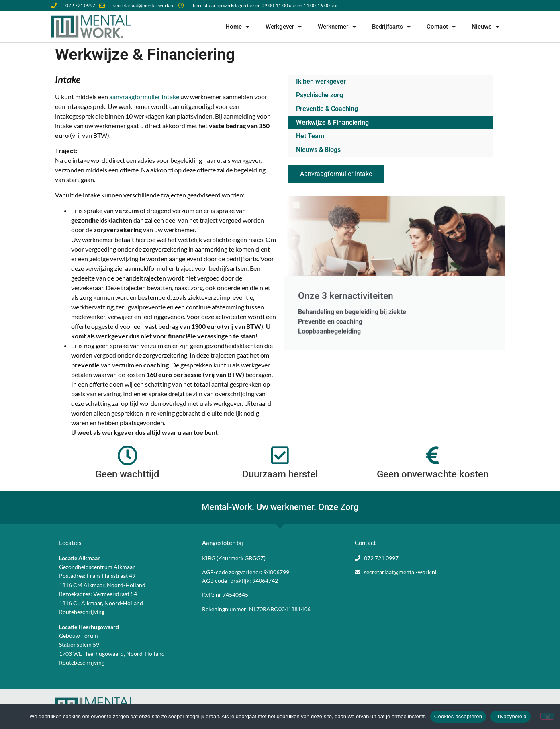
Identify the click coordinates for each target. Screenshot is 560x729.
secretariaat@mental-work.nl (400, 572)
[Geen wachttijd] (127, 455)
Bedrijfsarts (391, 27)
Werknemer (337, 27)
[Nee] (547, 716)
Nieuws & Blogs (318, 150)
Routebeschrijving (82, 612)
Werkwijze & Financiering (332, 122)
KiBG (209, 558)
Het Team (310, 136)
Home (237, 27)
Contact (441, 27)
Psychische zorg (320, 95)
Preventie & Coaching (327, 109)
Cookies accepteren (458, 716)
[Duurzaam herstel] (280, 455)
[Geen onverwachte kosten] (433, 455)
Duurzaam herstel (280, 474)
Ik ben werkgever (321, 81)
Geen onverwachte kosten (433, 474)
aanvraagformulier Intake (144, 97)
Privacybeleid (510, 716)
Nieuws (485, 27)
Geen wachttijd (127, 474)
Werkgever (284, 27)
